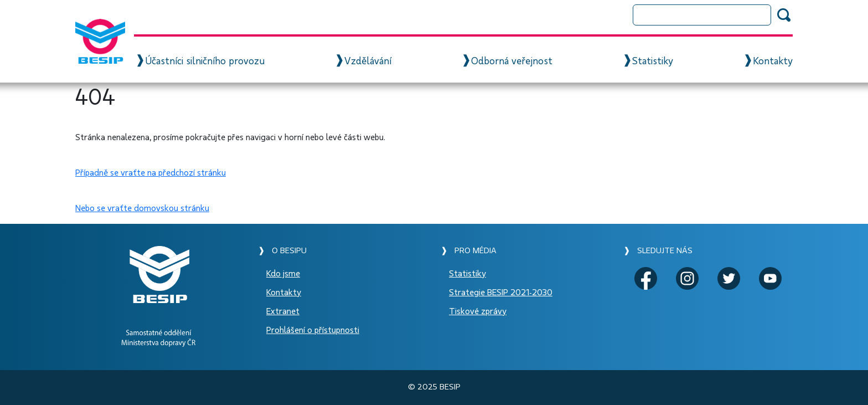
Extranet (283, 311)
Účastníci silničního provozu (205, 61)
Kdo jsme (283, 274)
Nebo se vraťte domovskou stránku (142, 208)
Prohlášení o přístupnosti (313, 330)
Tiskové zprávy (478, 311)
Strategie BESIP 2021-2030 (501, 293)
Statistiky (653, 61)
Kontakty (773, 61)
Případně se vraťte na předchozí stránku (151, 173)
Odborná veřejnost (512, 61)
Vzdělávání (368, 61)
